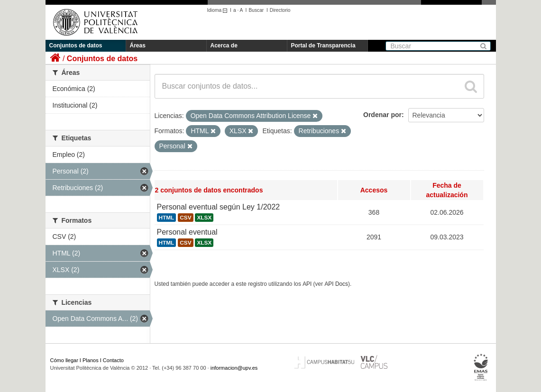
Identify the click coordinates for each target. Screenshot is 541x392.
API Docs (336, 284)
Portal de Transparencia (323, 46)
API (307, 284)
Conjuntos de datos (76, 46)
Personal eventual (187, 232)
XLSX (204, 218)
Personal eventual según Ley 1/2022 (219, 207)
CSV (185, 218)
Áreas (138, 46)
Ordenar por (382, 115)
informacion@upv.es (234, 368)
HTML (167, 218)
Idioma (219, 10)
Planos (91, 360)
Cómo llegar (64, 360)
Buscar (256, 10)
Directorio (280, 10)
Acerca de (224, 46)
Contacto (113, 360)
